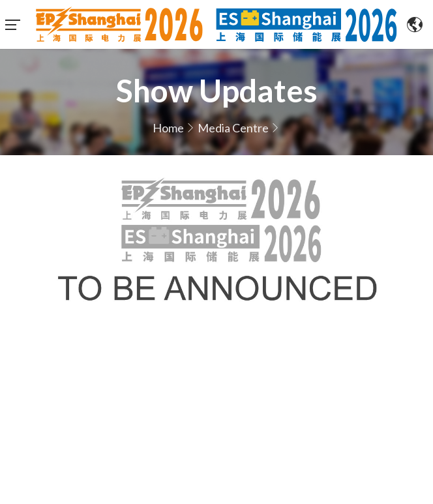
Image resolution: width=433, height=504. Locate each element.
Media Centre (233, 128)
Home (168, 128)
